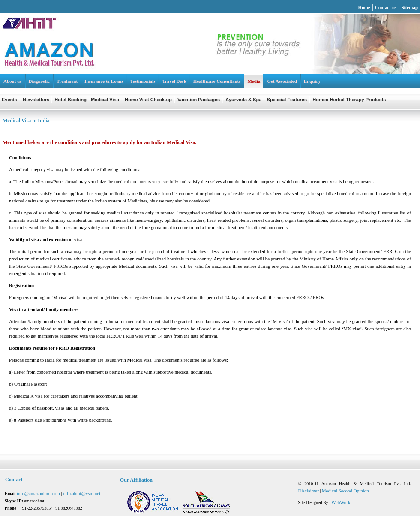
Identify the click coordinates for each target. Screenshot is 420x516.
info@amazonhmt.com (39, 493)
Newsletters (37, 100)
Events (9, 100)
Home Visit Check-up (148, 100)
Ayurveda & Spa (244, 100)
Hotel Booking (70, 100)
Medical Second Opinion (345, 491)
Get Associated (282, 81)
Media (254, 81)
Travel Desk (174, 81)
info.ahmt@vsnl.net (82, 493)
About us (13, 81)
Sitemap (410, 7)
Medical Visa (105, 100)
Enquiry (312, 81)
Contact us (386, 7)
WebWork (341, 502)
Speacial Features (287, 100)
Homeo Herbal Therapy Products (349, 100)
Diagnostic (39, 81)
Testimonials (143, 81)
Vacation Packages (199, 100)
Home (364, 7)
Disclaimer (309, 491)
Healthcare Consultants (217, 81)
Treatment (67, 81)
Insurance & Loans (104, 81)
